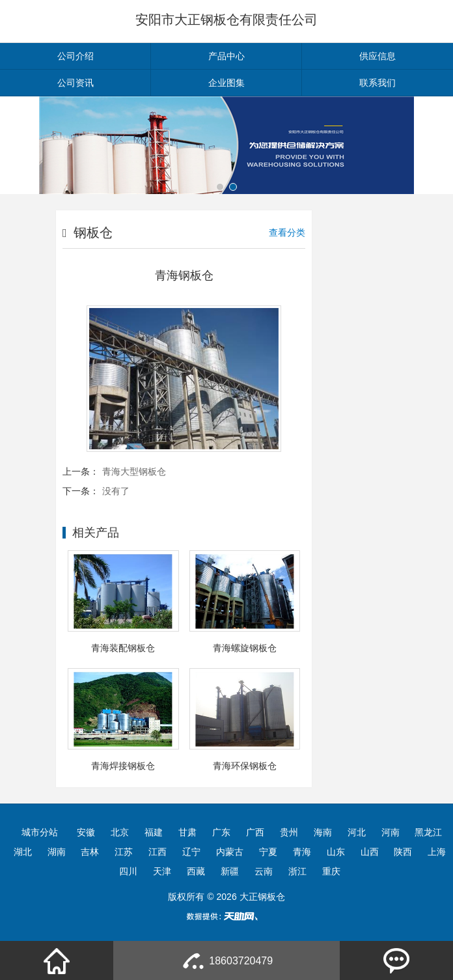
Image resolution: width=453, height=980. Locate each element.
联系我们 (377, 83)
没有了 (116, 491)
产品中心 (226, 56)
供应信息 (377, 56)
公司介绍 (75, 56)
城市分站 (40, 832)
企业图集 (226, 83)
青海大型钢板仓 (134, 471)
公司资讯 (75, 83)
